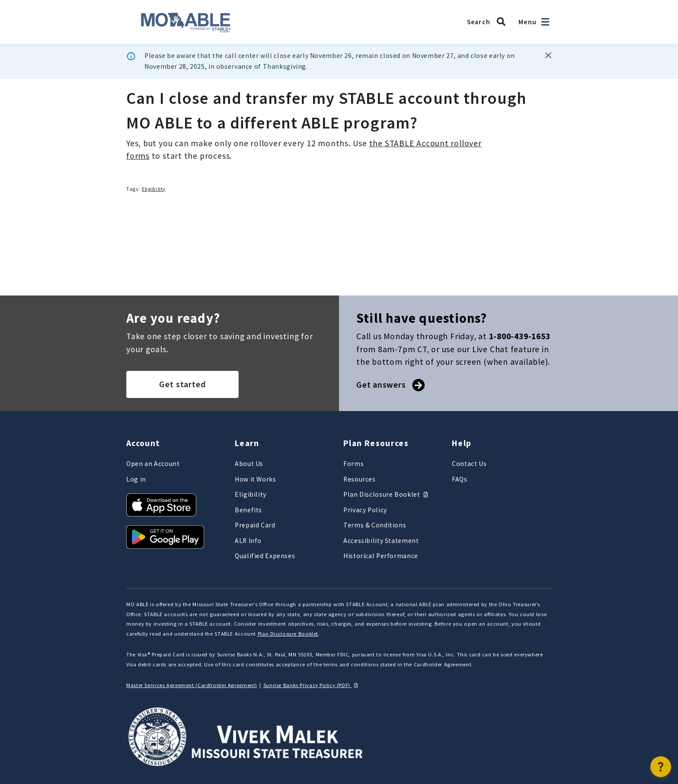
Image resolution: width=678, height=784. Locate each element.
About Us (249, 464)
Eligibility (154, 189)
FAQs (460, 479)
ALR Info (248, 541)
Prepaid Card (255, 525)
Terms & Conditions (375, 525)
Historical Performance (381, 556)
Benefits (248, 510)
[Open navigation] (545, 22)
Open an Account (153, 464)
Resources (360, 479)
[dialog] (339, 61)
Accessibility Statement (381, 541)
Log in (136, 479)
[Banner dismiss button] (548, 55)
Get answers (390, 385)
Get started (183, 384)
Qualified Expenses (265, 556)
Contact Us (469, 464)
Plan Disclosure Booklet (387, 494)
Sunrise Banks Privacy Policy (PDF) (312, 685)
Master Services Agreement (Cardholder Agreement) (192, 685)
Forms (353, 464)
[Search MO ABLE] (489, 22)
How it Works (256, 479)
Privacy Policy (365, 510)
